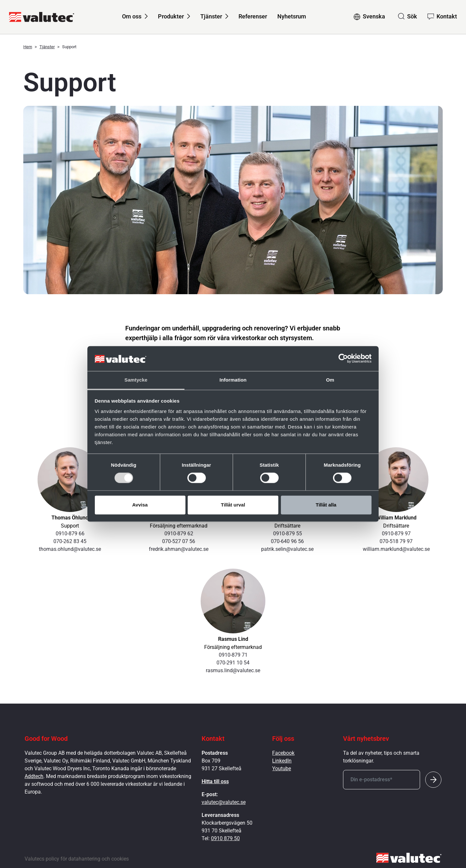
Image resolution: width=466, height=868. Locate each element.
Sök (412, 16)
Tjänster (211, 16)
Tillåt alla (326, 505)
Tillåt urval (233, 505)
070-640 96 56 (287, 541)
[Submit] (433, 780)
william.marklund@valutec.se (396, 549)
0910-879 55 (288, 534)
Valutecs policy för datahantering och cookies (77, 859)
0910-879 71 (233, 655)
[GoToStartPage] (42, 17)
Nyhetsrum (292, 16)
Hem (28, 47)
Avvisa (140, 505)
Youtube (282, 768)
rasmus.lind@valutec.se (233, 670)
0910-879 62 (179, 534)
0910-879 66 (70, 534)
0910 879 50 (225, 838)
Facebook (283, 753)
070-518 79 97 (396, 541)
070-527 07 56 (179, 541)
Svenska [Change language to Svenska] (374, 16)
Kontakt (447, 16)
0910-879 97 (396, 534)
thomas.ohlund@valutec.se (70, 549)
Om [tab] (330, 380)
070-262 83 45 (70, 541)
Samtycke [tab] (136, 380)
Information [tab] (233, 380)
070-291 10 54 (233, 663)
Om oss (132, 16)
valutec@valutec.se (224, 802)
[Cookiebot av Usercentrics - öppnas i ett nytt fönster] (343, 359)
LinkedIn (282, 761)
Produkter (171, 16)
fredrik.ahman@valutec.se (179, 549)
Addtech (34, 776)
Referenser (253, 16)
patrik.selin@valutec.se (287, 549)
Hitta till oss (215, 781)
